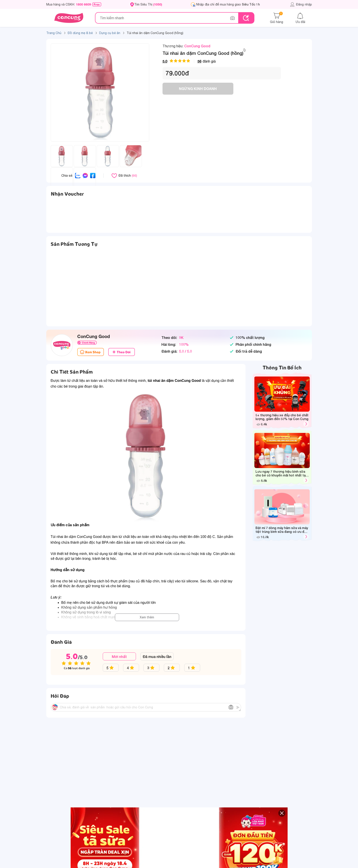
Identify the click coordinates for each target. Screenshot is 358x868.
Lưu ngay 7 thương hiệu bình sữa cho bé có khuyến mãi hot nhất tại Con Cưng (281, 474)
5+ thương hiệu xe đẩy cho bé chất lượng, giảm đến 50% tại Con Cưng (282, 417)
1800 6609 (83, 4)
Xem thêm (147, 617)
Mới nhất (119, 657)
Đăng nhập (301, 4)
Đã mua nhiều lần (157, 657)
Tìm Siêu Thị (148, 4)
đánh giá (189, 61)
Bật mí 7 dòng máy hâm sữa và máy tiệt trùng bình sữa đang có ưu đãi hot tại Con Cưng (282, 530)
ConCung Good (197, 46)
